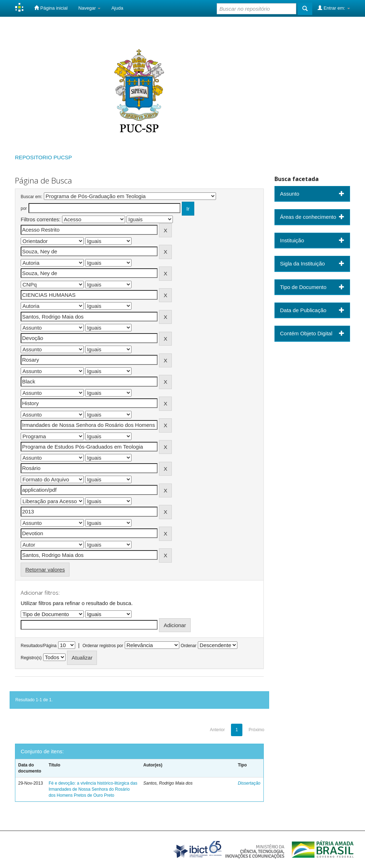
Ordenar (189, 646)
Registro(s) (31, 658)
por (24, 208)
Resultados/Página (39, 646)
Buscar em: (32, 197)
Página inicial (51, 8)
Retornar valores (45, 570)
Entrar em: (334, 8)
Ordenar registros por (103, 646)
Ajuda (117, 8)
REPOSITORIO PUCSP (43, 157)
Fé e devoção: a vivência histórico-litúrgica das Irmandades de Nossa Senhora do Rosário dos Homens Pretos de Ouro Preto (93, 789)
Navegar (90, 8)
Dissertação (249, 783)
